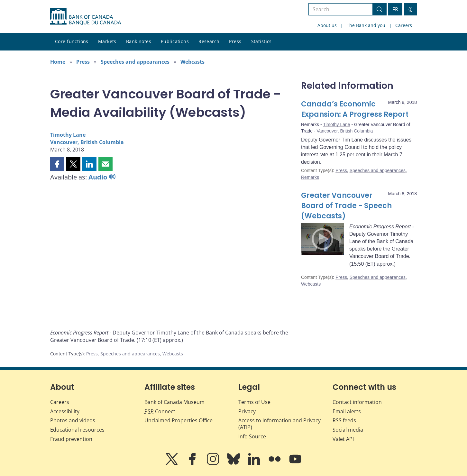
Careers (404, 25)
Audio (102, 177)
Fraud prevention (71, 439)
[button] (57, 164)
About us (327, 25)
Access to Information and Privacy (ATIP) (279, 424)
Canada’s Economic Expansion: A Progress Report (355, 109)
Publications (175, 41)
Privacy (247, 411)
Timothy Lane (68, 135)
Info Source (252, 436)
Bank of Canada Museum (174, 402)
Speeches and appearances (135, 62)
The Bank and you (366, 25)
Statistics (261, 41)
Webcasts (192, 62)
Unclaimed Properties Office (179, 420)
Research (209, 41)
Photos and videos (73, 420)
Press (235, 41)
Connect (160, 411)
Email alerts (347, 411)
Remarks (310, 177)
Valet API (343, 439)
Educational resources (77, 430)
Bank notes (139, 41)
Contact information (357, 402)
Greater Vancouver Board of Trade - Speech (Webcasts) (346, 206)
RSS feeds (344, 420)
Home (58, 62)
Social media (348, 430)
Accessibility (65, 411)
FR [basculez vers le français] (395, 9)
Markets (107, 41)
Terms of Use (254, 402)
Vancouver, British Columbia (87, 142)
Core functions (72, 41)
